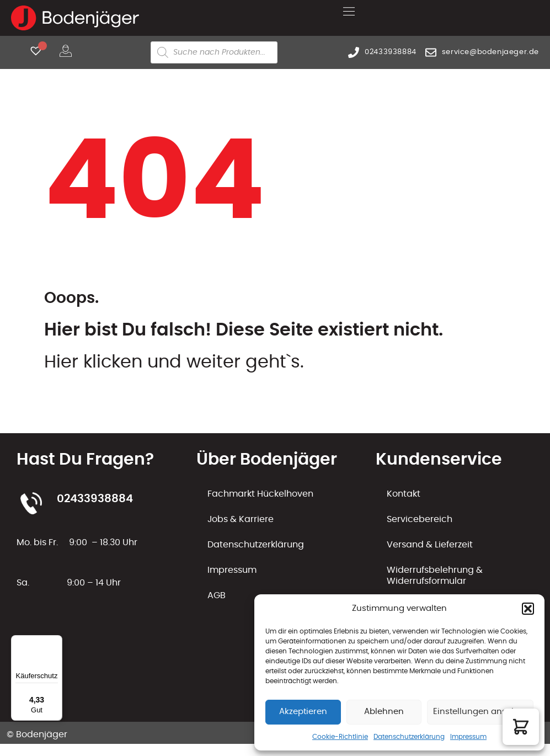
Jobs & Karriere (241, 519)
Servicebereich (420, 519)
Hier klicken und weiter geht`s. (174, 362)
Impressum (468, 737)
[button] (528, 609)
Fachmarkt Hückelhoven (260, 494)
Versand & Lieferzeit (430, 545)
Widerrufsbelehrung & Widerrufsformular (435, 576)
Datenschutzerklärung (409, 737)
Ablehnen (384, 712)
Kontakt (404, 494)
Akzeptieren (303, 712)
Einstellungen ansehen (480, 712)
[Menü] (56, 642)
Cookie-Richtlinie (340, 737)
